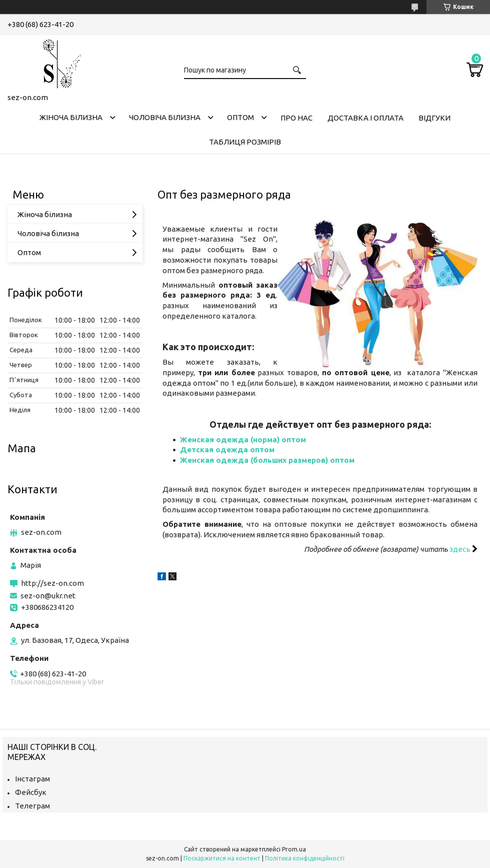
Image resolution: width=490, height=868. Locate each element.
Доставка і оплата (365, 118)
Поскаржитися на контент (222, 858)
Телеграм (32, 806)
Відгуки (434, 118)
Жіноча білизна (71, 117)
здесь (461, 549)
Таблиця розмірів (245, 142)
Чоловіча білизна (165, 117)
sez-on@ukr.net (48, 596)
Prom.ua (294, 849)
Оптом (240, 117)
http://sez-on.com (52, 583)
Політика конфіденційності (305, 858)
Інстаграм (32, 779)
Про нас (296, 118)
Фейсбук (31, 792)
